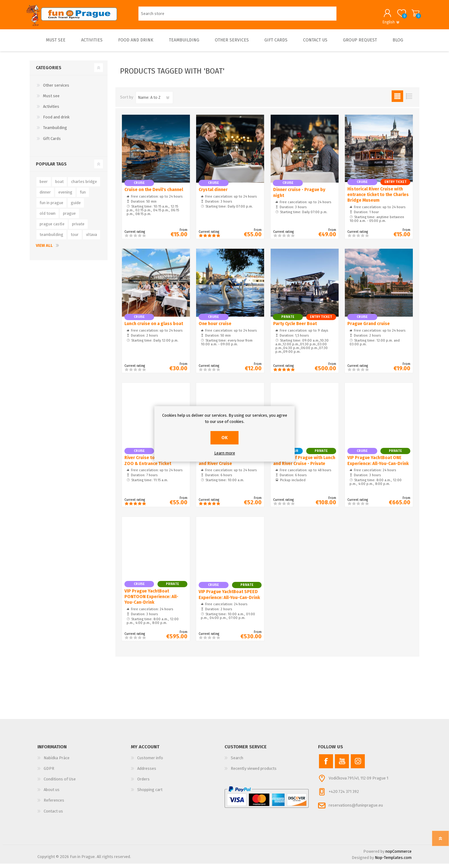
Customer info (150, 762)
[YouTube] (342, 766)
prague (69, 218)
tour (75, 239)
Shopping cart (412, 15)
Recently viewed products (254, 773)
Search (237, 762)
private (78, 228)
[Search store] (237, 16)
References (54, 805)
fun (83, 197)
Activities (51, 111)
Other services (56, 90)
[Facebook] (326, 766)
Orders (143, 783)
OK (224, 438)
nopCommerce (398, 856)
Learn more (225, 453)
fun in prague (51, 207)
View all (44, 250)
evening (65, 197)
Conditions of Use (60, 783)
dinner (45, 197)
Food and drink (56, 121)
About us (52, 794)
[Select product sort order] (154, 102)
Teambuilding (55, 132)
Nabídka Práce (57, 762)
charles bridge (84, 186)
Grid (397, 101)
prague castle (52, 228)
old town (48, 218)
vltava (92, 239)
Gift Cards (52, 143)
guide (76, 207)
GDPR (49, 773)
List (409, 101)
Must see (51, 100)
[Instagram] (358, 766)
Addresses (147, 773)
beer (44, 186)
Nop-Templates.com (393, 862)
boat (59, 186)
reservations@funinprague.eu (356, 810)
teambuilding (51, 239)
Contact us (53, 815)
